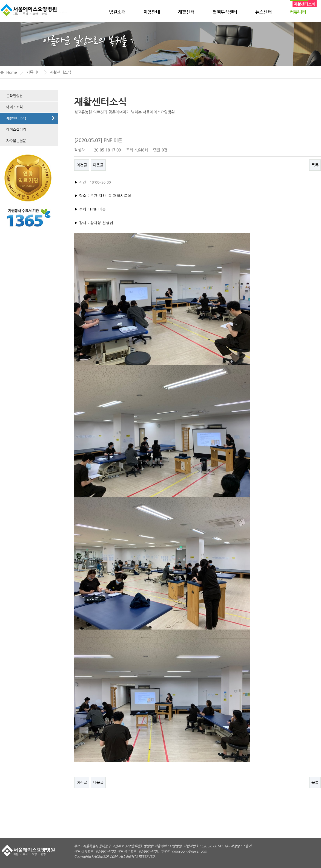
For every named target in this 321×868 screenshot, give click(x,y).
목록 (315, 165)
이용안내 (152, 12)
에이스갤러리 (16, 129)
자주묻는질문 (16, 141)
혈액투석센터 (225, 12)
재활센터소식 (61, 72)
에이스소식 (15, 107)
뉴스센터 (263, 12)
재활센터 (186, 12)
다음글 (98, 165)
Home (12, 72)
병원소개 (117, 12)
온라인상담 (15, 96)
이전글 (82, 165)
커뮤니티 (298, 12)
